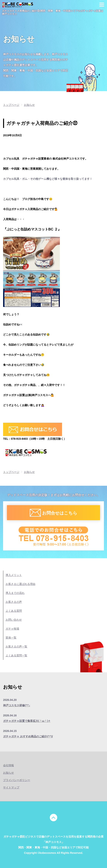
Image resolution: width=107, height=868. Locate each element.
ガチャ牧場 (12, 629)
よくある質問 (14, 611)
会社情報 (8, 765)
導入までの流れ (15, 593)
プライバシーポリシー (17, 780)
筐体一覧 (11, 638)
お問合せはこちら (60, 513)
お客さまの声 (14, 602)
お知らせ (8, 773)
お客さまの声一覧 (16, 646)
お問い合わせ (14, 620)
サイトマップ (11, 787)
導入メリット (14, 575)
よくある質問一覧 (16, 655)
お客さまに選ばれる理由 (20, 584)
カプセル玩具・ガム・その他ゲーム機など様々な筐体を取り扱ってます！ (48, 179)
